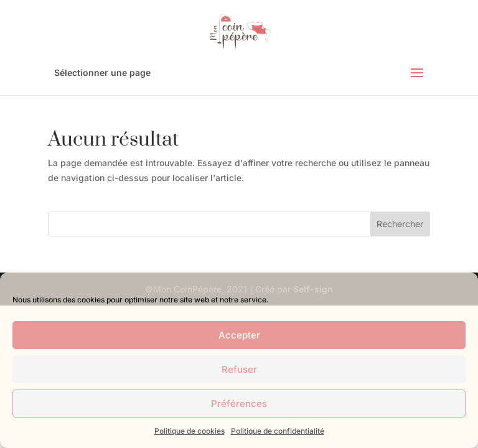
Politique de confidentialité (278, 431)
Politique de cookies (190, 431)
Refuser (239, 369)
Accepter (239, 335)
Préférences (239, 404)
